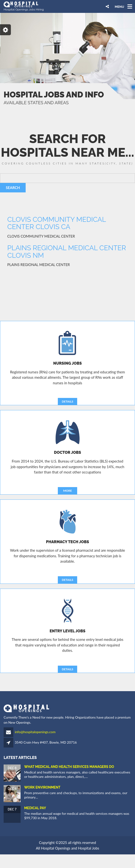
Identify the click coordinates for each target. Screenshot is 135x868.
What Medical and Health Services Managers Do (69, 767)
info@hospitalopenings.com (35, 732)
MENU (119, 6)
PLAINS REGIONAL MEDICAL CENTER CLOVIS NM (67, 252)
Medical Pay (35, 808)
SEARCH (13, 188)
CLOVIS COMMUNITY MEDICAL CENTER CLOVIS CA (56, 223)
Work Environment (42, 787)
